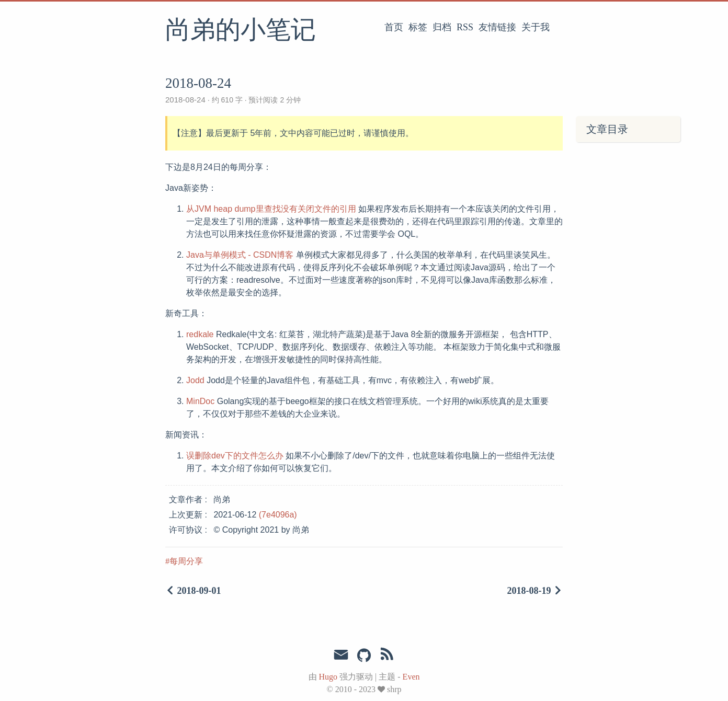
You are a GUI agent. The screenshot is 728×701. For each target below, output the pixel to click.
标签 (418, 27)
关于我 (536, 27)
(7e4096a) (278, 515)
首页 (394, 27)
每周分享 (186, 561)
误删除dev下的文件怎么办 (235, 456)
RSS (465, 27)
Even (411, 677)
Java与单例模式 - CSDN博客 (240, 255)
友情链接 (497, 27)
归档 (442, 27)
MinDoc (200, 401)
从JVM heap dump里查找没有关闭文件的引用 (271, 209)
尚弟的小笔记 (241, 31)
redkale (200, 334)
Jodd (195, 380)
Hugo (328, 677)
